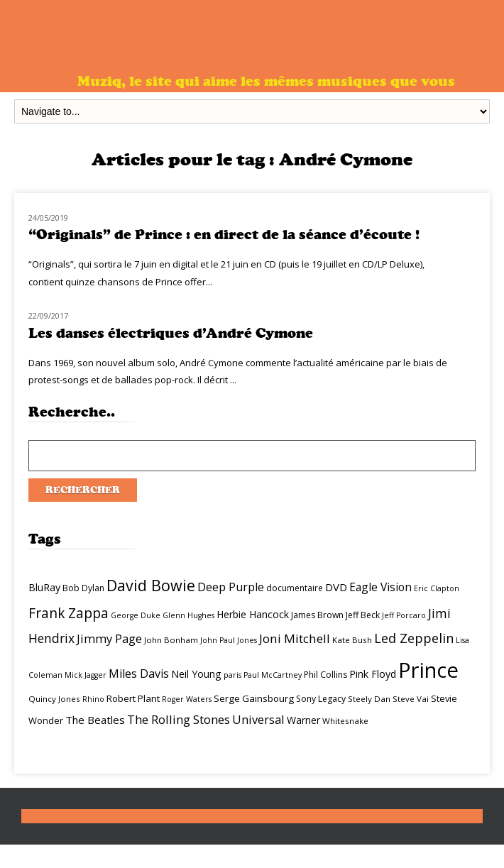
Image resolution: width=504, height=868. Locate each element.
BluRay (44, 587)
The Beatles (95, 720)
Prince (428, 670)
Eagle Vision (380, 587)
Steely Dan (369, 699)
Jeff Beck (363, 615)
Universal (258, 719)
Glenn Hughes (188, 615)
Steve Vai (411, 699)
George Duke (136, 615)
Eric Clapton (437, 588)
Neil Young (196, 674)
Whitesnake (345, 721)
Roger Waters (187, 699)
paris (232, 675)
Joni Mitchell (295, 638)
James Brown (317, 615)
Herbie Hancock (253, 614)
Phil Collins (325, 675)
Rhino (93, 699)
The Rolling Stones (179, 719)
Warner (303, 720)
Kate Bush (352, 640)
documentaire (295, 588)
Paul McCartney (273, 675)
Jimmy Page (109, 638)
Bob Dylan (83, 588)
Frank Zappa (69, 613)
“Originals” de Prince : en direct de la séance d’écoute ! (224, 235)
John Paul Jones (229, 640)
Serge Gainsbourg (254, 698)
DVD (336, 587)
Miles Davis (139, 674)
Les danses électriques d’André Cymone (171, 333)
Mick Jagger (86, 675)
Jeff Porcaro (404, 615)
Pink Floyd (373, 674)
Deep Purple (231, 587)
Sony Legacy (321, 699)
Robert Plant (133, 698)
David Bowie (151, 585)
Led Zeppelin (414, 638)
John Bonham (171, 640)
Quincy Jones (54, 699)
